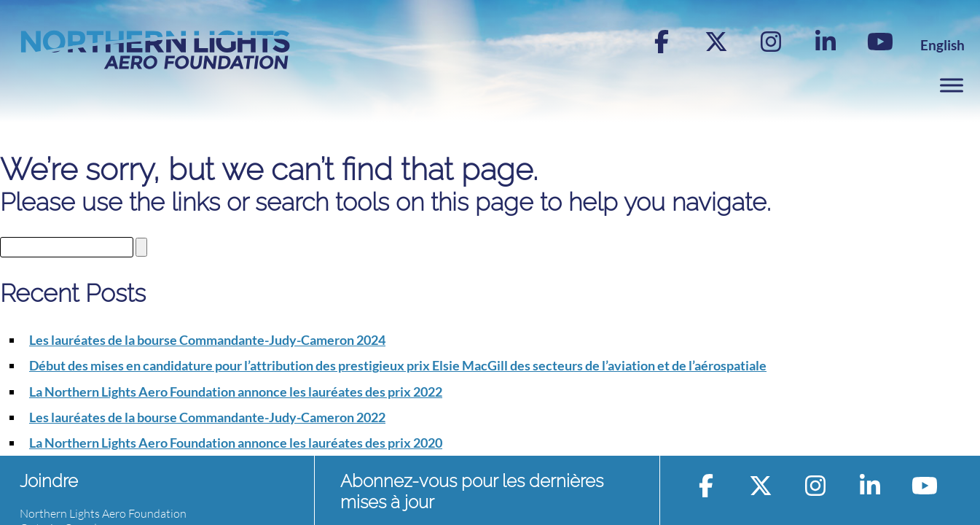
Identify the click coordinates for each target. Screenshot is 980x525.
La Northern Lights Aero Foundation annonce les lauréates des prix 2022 (236, 392)
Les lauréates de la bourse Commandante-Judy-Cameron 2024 (207, 340)
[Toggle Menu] (952, 85)
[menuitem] (942, 45)
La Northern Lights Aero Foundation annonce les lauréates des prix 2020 (236, 443)
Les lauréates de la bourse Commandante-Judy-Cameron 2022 (207, 417)
